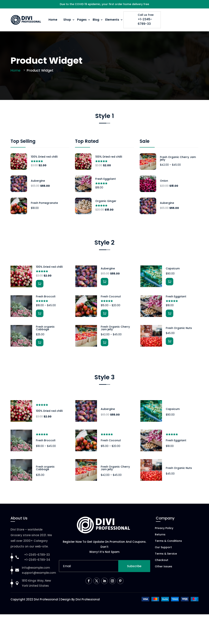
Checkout (162, 560)
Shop (67, 20)
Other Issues (164, 567)
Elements (112, 20)
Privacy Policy (164, 528)
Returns (160, 535)
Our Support (163, 548)
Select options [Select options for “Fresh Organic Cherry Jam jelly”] (104, 342)
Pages (82, 20)
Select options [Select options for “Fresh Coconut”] (104, 313)
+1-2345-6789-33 (145, 22)
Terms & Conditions (168, 541)
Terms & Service (166, 554)
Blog (96, 20)
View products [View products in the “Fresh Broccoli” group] (40, 313)
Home (53, 20)
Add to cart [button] (40, 284)
